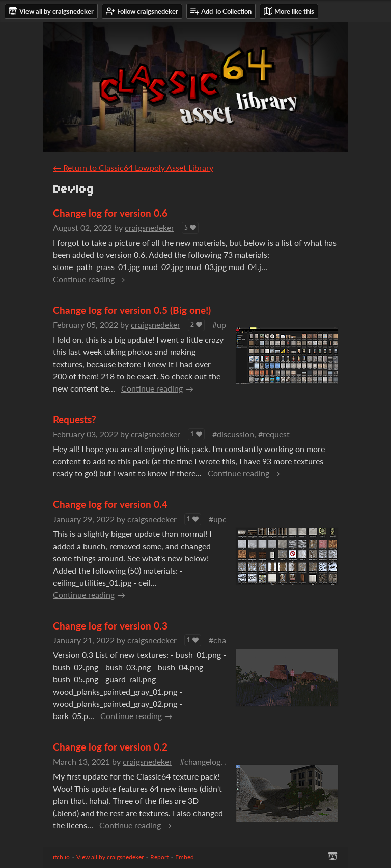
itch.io (61, 857)
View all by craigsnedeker (110, 857)
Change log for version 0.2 (110, 747)
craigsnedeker (149, 228)
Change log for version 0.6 (110, 213)
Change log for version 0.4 (110, 504)
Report (159, 857)
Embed (185, 857)
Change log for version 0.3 (110, 626)
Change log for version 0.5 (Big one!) (132, 310)
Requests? (75, 419)
